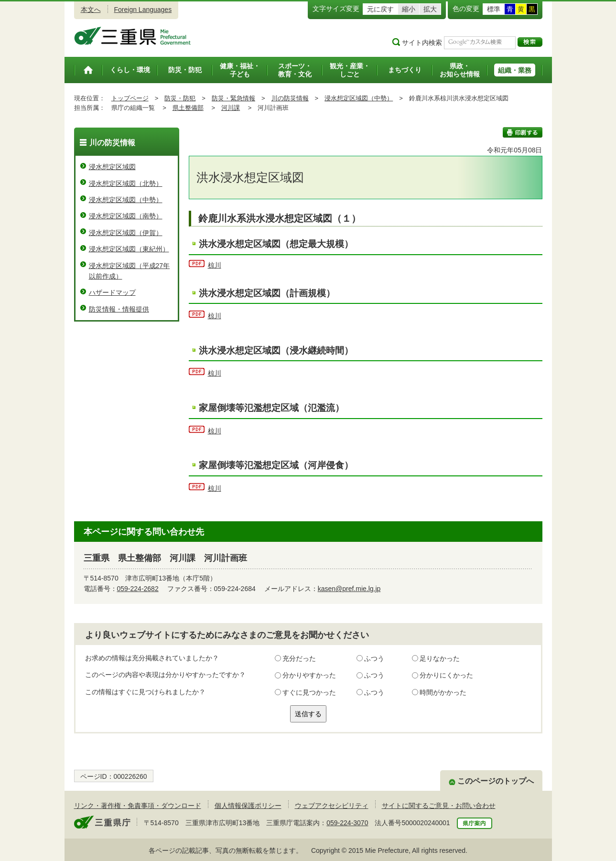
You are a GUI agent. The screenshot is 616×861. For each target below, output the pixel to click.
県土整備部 (188, 108)
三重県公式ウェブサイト (133, 36)
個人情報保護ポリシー (248, 806)
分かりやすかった (309, 675)
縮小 (409, 9)
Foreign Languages (143, 10)
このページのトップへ (496, 781)
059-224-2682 (138, 589)
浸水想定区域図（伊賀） (126, 233)
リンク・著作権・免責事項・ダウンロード (138, 806)
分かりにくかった (446, 675)
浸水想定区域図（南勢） (126, 216)
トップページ (130, 98)
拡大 (430, 9)
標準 (494, 9)
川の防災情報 (290, 98)
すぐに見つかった (309, 692)
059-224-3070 (347, 823)
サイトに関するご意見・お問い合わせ (439, 806)
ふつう (374, 658)
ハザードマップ (112, 292)
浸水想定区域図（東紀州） (129, 249)
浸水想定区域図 (112, 167)
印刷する (523, 132)
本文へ (91, 10)
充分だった (299, 658)
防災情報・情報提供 (119, 309)
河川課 (231, 108)
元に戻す (380, 9)
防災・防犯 (180, 98)
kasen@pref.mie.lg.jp (349, 589)
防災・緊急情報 (233, 98)
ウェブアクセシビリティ (332, 806)
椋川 (215, 265)
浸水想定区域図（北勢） (126, 183)
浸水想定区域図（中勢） (359, 98)
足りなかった (440, 658)
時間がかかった (443, 692)
